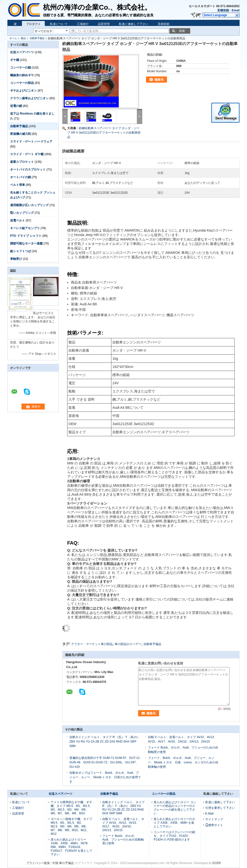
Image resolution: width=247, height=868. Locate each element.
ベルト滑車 (18, 185)
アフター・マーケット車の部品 (92, 644)
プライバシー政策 (38, 863)
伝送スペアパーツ (22, 52)
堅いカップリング (22, 213)
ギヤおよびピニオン (23, 91)
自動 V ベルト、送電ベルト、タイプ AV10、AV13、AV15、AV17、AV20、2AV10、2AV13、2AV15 (123, 825)
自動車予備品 (37, 38)
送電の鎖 (16, 106)
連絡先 (159, 80)
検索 (182, 31)
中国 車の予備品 (63, 863)
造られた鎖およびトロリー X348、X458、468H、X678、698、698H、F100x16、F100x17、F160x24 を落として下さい (72, 847)
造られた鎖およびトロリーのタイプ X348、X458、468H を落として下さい (174, 823)
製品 (23, 38)
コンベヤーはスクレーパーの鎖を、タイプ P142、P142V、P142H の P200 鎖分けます (174, 836)
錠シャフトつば (21, 251)
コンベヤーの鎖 (21, 68)
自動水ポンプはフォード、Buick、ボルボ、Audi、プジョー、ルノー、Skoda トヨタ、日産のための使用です (105, 777)
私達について (59, 24)
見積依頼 (223, 10)
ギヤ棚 (15, 60)
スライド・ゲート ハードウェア (31, 142)
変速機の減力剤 (21, 134)
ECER (216, 863)
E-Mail (209, 814)
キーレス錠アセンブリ (25, 228)
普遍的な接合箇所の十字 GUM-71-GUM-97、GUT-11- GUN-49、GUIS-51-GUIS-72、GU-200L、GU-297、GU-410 (105, 762)
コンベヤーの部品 (22, 83)
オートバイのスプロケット (28, 169)
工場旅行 (83, 24)
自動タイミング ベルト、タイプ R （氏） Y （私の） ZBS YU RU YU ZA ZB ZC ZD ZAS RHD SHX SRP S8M (105, 742)
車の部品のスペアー (128, 644)
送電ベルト (18, 220)
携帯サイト (214, 825)
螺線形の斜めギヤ (22, 75)
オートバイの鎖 (21, 177)
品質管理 (104, 24)
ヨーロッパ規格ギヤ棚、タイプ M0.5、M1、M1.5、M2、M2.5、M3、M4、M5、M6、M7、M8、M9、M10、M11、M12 (71, 826)
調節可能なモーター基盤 (26, 243)
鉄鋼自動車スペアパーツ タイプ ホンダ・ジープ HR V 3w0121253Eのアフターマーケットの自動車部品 (104, 133)
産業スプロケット (22, 162)
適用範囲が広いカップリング (29, 205)
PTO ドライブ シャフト (26, 236)
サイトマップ (214, 819)
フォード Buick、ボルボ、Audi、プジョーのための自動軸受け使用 (123, 840)
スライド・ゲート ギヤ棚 (27, 154)
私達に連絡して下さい (134, 24)
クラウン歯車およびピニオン (29, 98)
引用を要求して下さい (220, 808)
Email (236, 10)
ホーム (13, 38)
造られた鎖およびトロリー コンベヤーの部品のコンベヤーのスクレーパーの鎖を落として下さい (175, 808)
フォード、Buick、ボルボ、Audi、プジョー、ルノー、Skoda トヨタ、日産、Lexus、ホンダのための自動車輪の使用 (183, 762)
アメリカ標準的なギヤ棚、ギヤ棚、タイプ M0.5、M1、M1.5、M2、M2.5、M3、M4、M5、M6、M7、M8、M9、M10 (72, 808)
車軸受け (16, 259)
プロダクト (33, 24)
